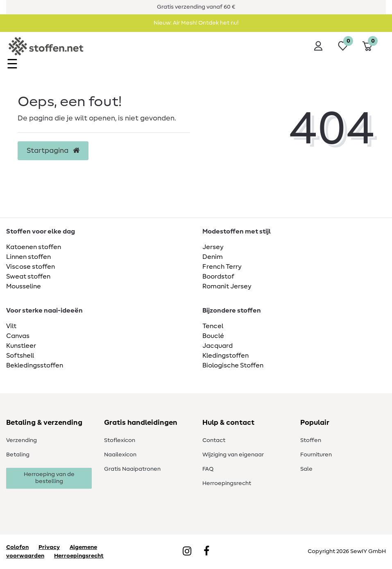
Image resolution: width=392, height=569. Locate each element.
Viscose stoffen (31, 267)
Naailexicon (120, 455)
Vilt (11, 326)
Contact (214, 440)
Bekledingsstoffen (35, 365)
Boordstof (218, 277)
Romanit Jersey (227, 286)
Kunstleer (21, 346)
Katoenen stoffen (34, 247)
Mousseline (24, 286)
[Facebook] (206, 552)
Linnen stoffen (28, 257)
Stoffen (311, 440)
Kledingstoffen (225, 356)
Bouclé (213, 336)
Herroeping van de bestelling (49, 478)
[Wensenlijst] (343, 46)
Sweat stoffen (28, 277)
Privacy (49, 547)
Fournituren (316, 455)
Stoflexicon (120, 440)
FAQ (208, 469)
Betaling (18, 455)
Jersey (213, 247)
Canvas (18, 336)
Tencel (213, 326)
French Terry (222, 267)
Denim (213, 257)
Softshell (20, 356)
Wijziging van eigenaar (233, 455)
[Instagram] (187, 552)
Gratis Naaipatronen (132, 469)
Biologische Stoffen (233, 365)
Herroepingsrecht (227, 483)
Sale (306, 469)
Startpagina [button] (53, 151)
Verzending (22, 440)
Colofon (17, 547)
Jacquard (218, 346)
